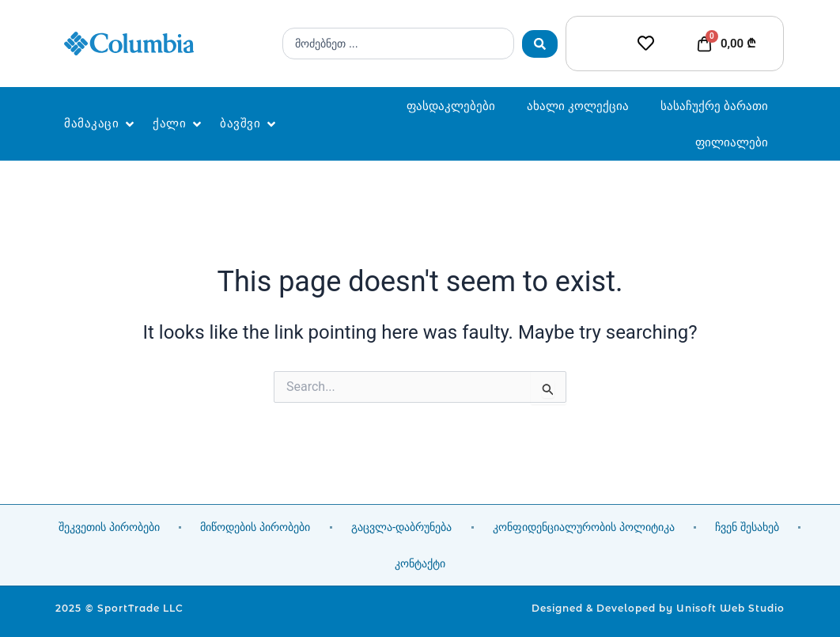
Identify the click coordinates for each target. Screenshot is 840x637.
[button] (100, 124)
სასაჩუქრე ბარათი (714, 106)
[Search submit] (540, 44)
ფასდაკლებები (451, 106)
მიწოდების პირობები (255, 527)
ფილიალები (732, 142)
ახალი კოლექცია (578, 106)
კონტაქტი (420, 563)
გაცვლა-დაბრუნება (402, 527)
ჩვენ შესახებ (747, 527)
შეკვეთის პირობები (109, 527)
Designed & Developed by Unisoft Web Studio (658, 608)
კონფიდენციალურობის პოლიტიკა (584, 527)
